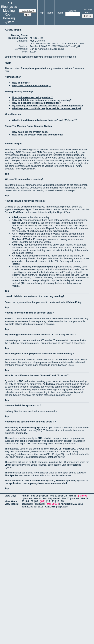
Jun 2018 (27, 507)
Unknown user (87, 11)
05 (23, 501)
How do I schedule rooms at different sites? (36, 103)
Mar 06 (56, 498)
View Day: (10, 496)
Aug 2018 (50, 507)
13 (62, 501)
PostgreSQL (68, 449)
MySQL (54, 449)
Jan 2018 (27, 504)
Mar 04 (38, 498)
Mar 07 (66, 498)
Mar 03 (28, 498)
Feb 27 (54, 496)
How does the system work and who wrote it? (38, 135)
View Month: (12, 504)
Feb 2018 (39, 504)
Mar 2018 (52, 504)
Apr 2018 (66, 504)
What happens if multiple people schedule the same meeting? (47, 108)
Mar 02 (83, 496)
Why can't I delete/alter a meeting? (31, 85)
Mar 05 (47, 498)
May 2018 (78, 504)
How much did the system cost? (30, 132)
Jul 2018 (38, 507)
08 (37, 501)
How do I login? (21, 83)
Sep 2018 (63, 507)
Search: (72, 11)
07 (32, 501)
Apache (14, 475)
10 (49, 501)
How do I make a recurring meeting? (32, 97)
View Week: (11, 501)
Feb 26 (44, 496)
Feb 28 (63, 496)
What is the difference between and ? (44, 120)
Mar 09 (85, 498)
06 (27, 501)
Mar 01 (72, 496)
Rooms (50, 13)
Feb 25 (35, 496)
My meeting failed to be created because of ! (47, 106)
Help (41, 13)
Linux (8, 465)
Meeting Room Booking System (9, 16)
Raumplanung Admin (33, 68)
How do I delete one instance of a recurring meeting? (42, 100)
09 (43, 501)
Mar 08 (75, 498)
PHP (40, 438)
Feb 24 (25, 496)
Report (59, 13)
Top (7, 174)
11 (53, 501)
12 (58, 501)
